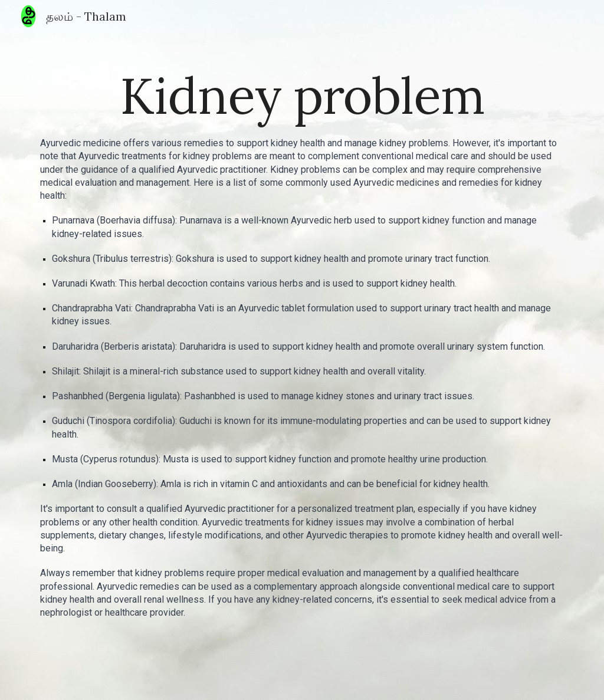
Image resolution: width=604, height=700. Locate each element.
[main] (302, 95)
